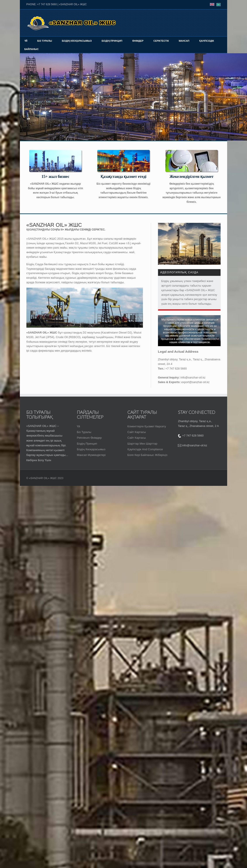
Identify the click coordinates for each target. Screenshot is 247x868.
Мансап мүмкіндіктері (91, 455)
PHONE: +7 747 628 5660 (42, 4)
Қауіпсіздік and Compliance (145, 449)
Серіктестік (161, 41)
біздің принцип (87, 444)
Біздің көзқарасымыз (77, 41)
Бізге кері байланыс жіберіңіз (147, 455)
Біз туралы (45, 41)
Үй (26, 41)
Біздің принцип (112, 41)
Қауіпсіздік (207, 41)
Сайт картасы (137, 432)
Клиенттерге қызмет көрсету (147, 426)
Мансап (184, 41)
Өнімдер (138, 41)
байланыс (32, 49)
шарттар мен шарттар (142, 444)
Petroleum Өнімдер (89, 438)
